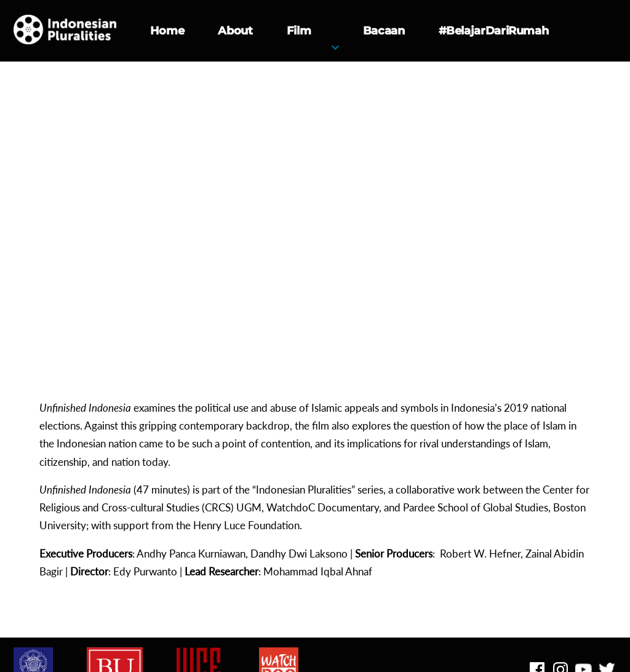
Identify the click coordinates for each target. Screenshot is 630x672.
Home (167, 31)
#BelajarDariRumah (494, 31)
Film (299, 31)
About (235, 31)
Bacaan (384, 31)
